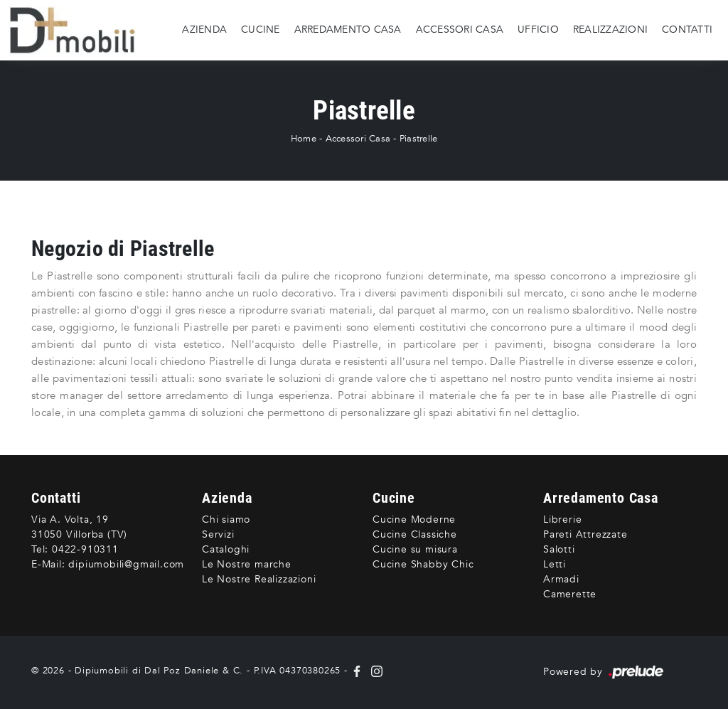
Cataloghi (226, 549)
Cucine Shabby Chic (423, 564)
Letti (555, 564)
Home (304, 139)
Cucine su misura (415, 549)
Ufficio (538, 30)
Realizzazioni (610, 30)
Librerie (562, 519)
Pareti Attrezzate (585, 534)
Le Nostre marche (247, 564)
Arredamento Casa (348, 30)
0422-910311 (85, 549)
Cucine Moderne (414, 519)
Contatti (687, 30)
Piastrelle (419, 139)
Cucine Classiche (415, 534)
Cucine (261, 30)
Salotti (559, 549)
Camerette (570, 594)
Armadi (561, 579)
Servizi (218, 534)
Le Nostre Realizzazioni (259, 579)
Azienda (204, 30)
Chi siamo (226, 519)
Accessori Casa (460, 30)
